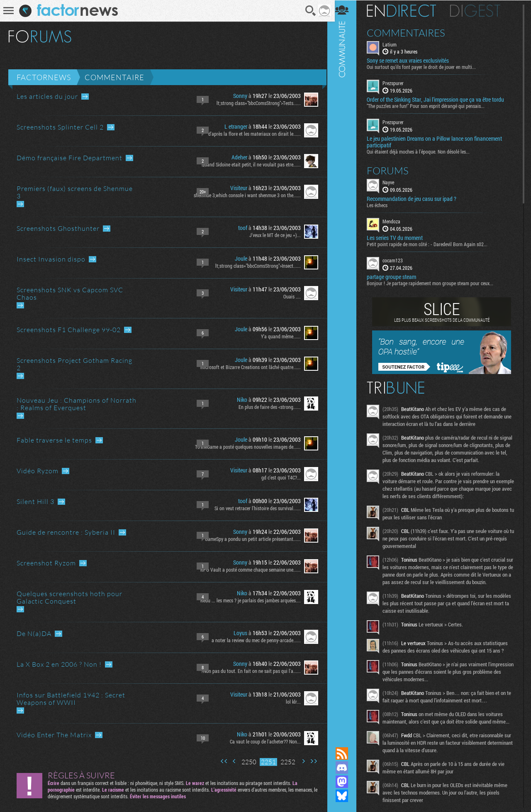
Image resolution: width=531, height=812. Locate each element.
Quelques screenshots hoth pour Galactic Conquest (69, 597)
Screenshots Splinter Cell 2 (60, 127)
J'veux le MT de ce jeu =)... (272, 235)
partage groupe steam (396, 276)
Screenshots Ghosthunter (58, 228)
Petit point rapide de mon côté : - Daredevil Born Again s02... (432, 244)
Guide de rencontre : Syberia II (66, 532)
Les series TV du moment (399, 237)
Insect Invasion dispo (51, 259)
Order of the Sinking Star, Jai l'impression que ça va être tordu (440, 100)
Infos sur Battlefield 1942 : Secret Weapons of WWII (71, 699)
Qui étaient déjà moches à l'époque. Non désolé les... (423, 151)
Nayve (393, 182)
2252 (285, 762)
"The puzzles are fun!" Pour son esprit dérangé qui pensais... (430, 106)
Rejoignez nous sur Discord (346, 768)
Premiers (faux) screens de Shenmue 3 (75, 192)
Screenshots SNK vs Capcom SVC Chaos (70, 293)
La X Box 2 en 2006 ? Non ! (59, 664)
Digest (480, 10)
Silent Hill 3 (35, 501)
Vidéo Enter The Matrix (54, 735)
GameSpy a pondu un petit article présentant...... (250, 539)
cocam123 (397, 260)
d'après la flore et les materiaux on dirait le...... (252, 134)
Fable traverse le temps (54, 440)
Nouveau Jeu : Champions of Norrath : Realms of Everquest (77, 404)
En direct (406, 10)
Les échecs (382, 205)
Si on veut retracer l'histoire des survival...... (255, 508)
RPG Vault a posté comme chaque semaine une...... (248, 570)
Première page (221, 761)
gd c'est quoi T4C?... (278, 477)
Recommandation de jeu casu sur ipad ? (416, 198)
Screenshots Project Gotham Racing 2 (74, 364)
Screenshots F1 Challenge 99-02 (69, 330)
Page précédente (231, 761)
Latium (394, 44)
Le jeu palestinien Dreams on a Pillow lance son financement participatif (439, 142)
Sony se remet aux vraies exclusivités (412, 61)
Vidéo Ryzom (38, 471)
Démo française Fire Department (69, 158)
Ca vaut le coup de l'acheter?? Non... (262, 741)
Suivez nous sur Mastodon (346, 782)
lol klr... (290, 702)
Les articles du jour (47, 96)
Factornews (44, 77)
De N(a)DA (34, 633)
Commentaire (114, 77)
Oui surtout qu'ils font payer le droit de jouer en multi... (426, 67)
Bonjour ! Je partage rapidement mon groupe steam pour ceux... (435, 283)
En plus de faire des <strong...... (267, 407)
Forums (392, 170)
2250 (246, 762)
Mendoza (396, 221)
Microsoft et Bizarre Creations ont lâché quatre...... (248, 367)
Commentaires (410, 32)
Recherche (308, 11)
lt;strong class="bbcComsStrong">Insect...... (255, 266)
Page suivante (300, 761)
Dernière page (311, 761)
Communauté (346, 366)
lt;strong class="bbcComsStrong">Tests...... (256, 103)
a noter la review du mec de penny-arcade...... (253, 640)
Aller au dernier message (85, 97)
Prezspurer (398, 83)
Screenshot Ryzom (46, 563)
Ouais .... (289, 296)
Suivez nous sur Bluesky (346, 796)
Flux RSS (346, 753)
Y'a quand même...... (278, 336)
